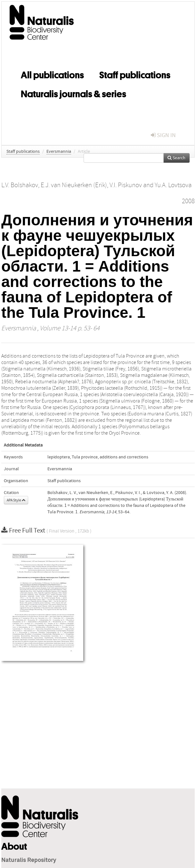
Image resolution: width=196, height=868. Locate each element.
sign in (163, 135)
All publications (52, 74)
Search (176, 158)
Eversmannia (59, 152)
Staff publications (135, 74)
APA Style (16, 500)
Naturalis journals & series (73, 93)
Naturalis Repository (29, 860)
